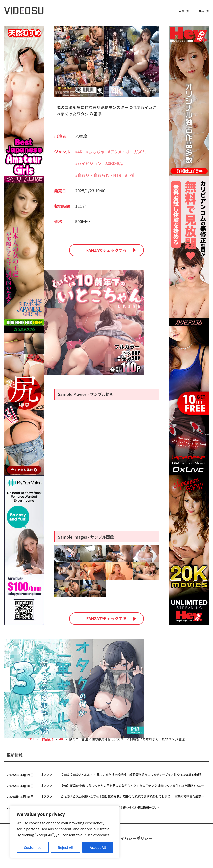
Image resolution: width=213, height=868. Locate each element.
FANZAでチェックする (107, 250)
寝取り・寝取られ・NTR (99, 175)
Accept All (98, 847)
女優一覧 (184, 11)
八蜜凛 (81, 136)
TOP (31, 739)
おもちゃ (96, 152)
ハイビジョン (89, 163)
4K (80, 152)
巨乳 (131, 175)
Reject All (66, 847)
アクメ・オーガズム (128, 152)
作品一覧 (204, 11)
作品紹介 (47, 739)
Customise (33, 847)
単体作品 (115, 163)
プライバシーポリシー (132, 838)
